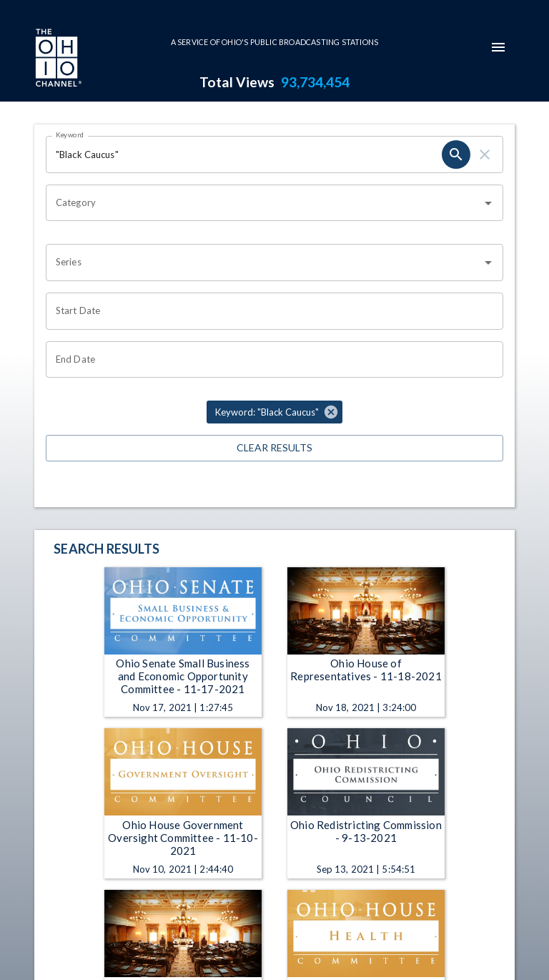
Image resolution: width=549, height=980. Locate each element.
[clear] (485, 155)
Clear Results (274, 448)
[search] (456, 155)
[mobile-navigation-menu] (498, 47)
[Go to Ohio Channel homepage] (57, 59)
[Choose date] (269, 311)
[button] (274, 412)
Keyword (70, 134)
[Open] (488, 203)
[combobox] (264, 203)
